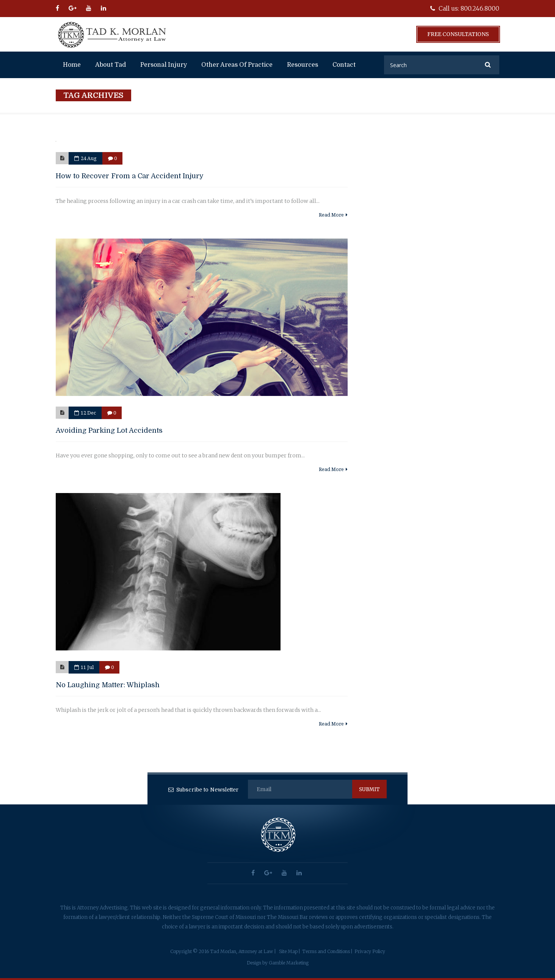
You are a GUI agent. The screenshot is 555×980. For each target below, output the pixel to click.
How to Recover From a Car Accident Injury (130, 176)
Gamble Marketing (289, 963)
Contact (344, 65)
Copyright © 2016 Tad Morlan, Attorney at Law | (223, 951)
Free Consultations (458, 34)
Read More (333, 215)
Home (72, 65)
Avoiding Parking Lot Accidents (109, 430)
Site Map (288, 951)
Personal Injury (164, 65)
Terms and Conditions (326, 951)
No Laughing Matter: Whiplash (108, 685)
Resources (303, 65)
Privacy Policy (370, 951)
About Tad (111, 65)
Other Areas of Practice (237, 65)
